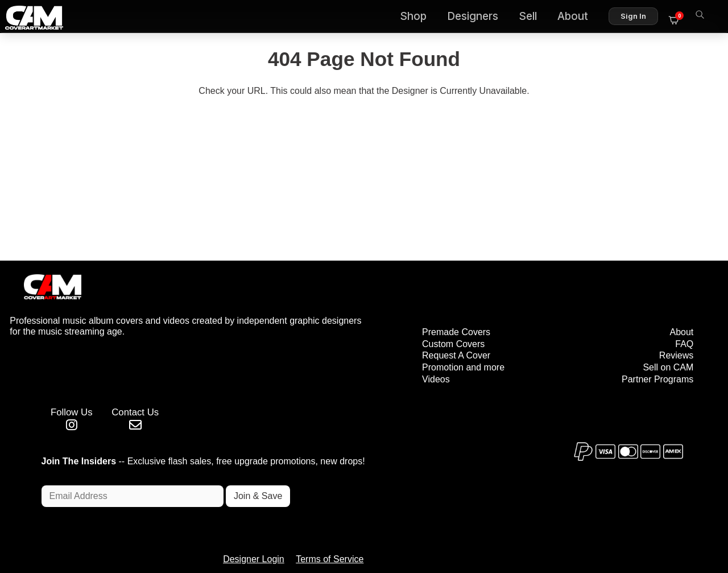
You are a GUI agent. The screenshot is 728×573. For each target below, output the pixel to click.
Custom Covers (411, 304)
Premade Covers (414, 292)
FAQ (683, 304)
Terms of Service (400, 516)
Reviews (675, 316)
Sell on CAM (667, 328)
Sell (533, 17)
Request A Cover (414, 316)
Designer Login (324, 516)
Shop (418, 17)
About (578, 17)
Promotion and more (421, 328)
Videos (394, 340)
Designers (478, 17)
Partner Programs (656, 340)
